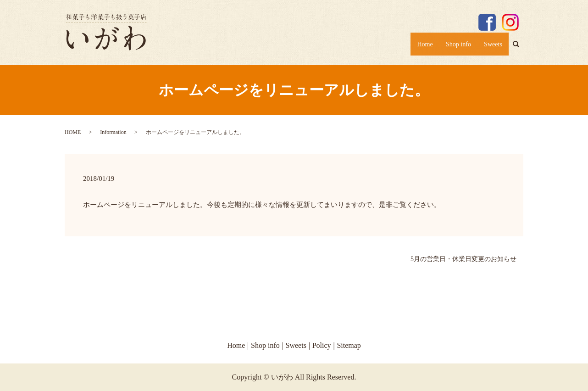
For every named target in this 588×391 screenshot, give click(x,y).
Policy (322, 345)
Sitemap (349, 345)
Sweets (491, 47)
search (520, 48)
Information (113, 132)
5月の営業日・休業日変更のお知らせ (463, 259)
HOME (73, 132)
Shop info (450, 47)
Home (412, 47)
